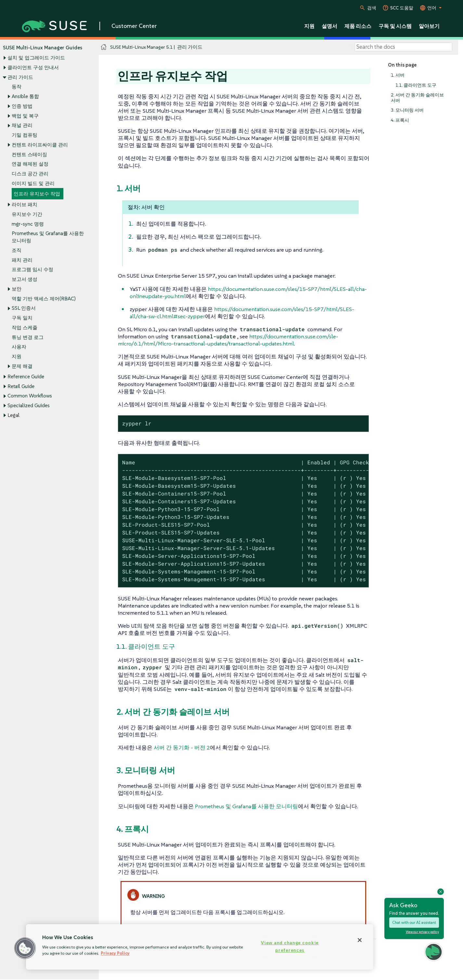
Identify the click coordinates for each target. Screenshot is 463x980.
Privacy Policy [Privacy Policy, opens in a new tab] (115, 953)
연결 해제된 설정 (30, 164)
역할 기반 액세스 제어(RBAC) (44, 299)
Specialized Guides (29, 405)
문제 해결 (22, 366)
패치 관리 (22, 260)
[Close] (360, 940)
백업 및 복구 (25, 116)
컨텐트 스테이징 (29, 154)
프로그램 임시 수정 (32, 270)
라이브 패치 (25, 204)
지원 (17, 356)
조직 (17, 250)
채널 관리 (22, 126)
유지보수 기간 (27, 214)
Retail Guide (21, 386)
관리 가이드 (20, 77)
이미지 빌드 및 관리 (33, 183)
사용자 (19, 347)
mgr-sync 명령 (28, 224)
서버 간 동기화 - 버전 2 (182, 748)
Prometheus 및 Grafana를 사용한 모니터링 (246, 806)
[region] (200, 947)
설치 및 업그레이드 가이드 (36, 58)
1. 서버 (398, 75)
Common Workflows (30, 396)
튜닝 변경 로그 (28, 337)
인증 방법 (22, 106)
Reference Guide (26, 377)
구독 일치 (22, 318)
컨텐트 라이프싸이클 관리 (40, 145)
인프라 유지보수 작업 (37, 194)
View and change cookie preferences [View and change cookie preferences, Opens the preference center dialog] (290, 946)
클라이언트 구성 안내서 (33, 67)
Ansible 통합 (25, 96)
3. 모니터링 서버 (407, 110)
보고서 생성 (25, 279)
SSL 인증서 (24, 308)
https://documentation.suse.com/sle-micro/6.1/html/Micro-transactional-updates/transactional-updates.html (228, 340)
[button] (25, 948)
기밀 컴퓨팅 (25, 135)
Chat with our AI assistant (414, 922)
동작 (17, 87)
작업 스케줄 (25, 327)
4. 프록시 (400, 120)
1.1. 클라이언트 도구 (416, 85)
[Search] (404, 47)
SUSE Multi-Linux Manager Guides (43, 48)
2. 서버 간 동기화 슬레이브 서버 (417, 98)
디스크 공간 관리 (30, 174)
